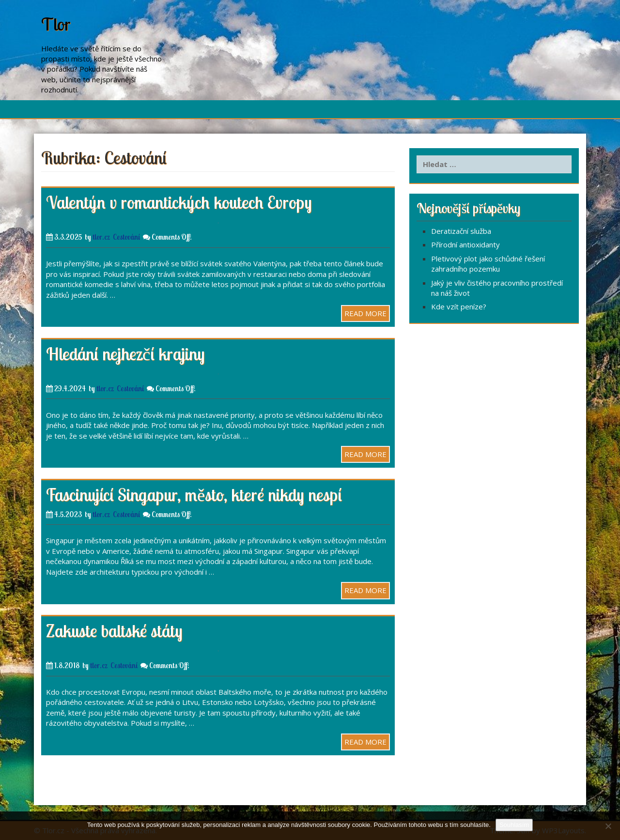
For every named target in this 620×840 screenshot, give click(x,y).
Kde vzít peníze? (459, 306)
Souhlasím (514, 825)
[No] (608, 826)
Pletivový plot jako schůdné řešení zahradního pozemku (488, 264)
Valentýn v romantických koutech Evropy (179, 202)
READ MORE (365, 313)
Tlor (56, 24)
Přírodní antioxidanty (465, 244)
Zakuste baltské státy (114, 631)
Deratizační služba (461, 231)
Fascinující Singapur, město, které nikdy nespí (194, 495)
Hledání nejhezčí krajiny (125, 354)
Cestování (126, 237)
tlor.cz (101, 237)
